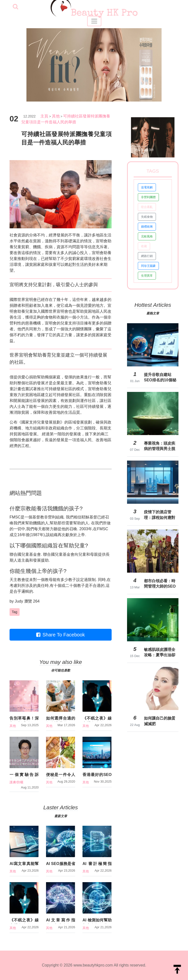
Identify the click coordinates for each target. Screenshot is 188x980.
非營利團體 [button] (148, 197)
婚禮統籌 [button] (147, 227)
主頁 (44, 116)
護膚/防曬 (16, 782)
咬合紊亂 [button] (147, 207)
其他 (56, 116)
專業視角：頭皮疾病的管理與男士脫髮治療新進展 (160, 446)
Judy (19, 601)
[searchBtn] (15, 7)
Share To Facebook (60, 635)
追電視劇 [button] (147, 187)
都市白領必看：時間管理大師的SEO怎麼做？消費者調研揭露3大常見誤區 (161, 584)
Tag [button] (15, 612)
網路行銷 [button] (147, 256)
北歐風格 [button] (147, 236)
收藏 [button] (144, 246)
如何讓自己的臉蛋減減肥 (160, 721)
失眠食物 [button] (147, 217)
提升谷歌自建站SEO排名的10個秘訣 (160, 377)
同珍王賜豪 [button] (148, 266)
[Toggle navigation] (94, 21)
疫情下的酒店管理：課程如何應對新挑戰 (160, 515)
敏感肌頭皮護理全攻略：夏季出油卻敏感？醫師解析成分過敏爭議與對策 (160, 652)
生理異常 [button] (147, 276)
